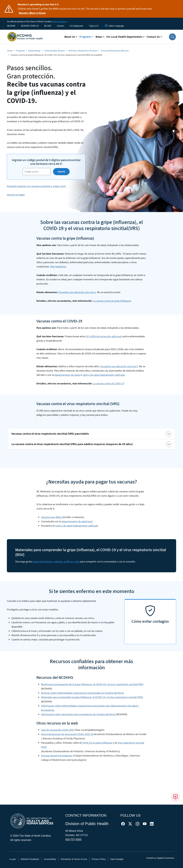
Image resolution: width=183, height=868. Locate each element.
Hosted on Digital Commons (160, 858)
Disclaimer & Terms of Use (74, 859)
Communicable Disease (54, 51)
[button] (172, 37)
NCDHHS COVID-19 (30, 26)
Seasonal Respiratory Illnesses (115, 51)
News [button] (99, 37)
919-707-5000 (73, 839)
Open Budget (117, 859)
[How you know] (60, 22)
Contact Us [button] (153, 37)
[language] (116, 26)
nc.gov (13, 859)
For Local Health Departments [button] (124, 37)
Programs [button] (85, 37)
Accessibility (50, 859)
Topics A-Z (94, 26)
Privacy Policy (99, 859)
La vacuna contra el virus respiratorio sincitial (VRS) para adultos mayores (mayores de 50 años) (72, 444)
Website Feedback (30, 859)
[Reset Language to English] (106, 26)
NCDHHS (11, 26)
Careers (60, 26)
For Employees (76, 26)
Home (10, 51)
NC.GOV (48, 26)
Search (61, 172)
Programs (20, 51)
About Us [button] (70, 37)
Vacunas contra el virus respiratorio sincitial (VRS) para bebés (50, 434)
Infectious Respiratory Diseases (83, 51)
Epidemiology (34, 51)
